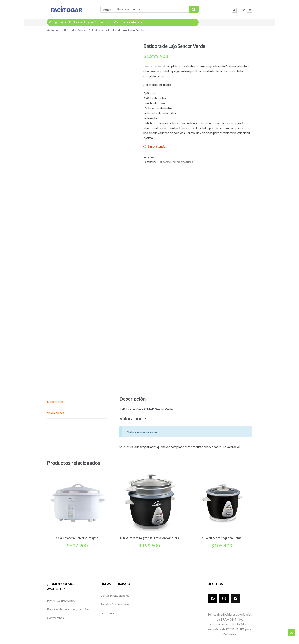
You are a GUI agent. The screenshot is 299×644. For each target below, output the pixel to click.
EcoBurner (76, 22)
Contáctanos (55, 617)
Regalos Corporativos (98, 22)
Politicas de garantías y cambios (68, 608)
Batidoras (98, 30)
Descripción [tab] (55, 401)
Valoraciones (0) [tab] (58, 413)
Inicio (55, 30)
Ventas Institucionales (128, 22)
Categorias (58, 22)
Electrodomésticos (75, 30)
